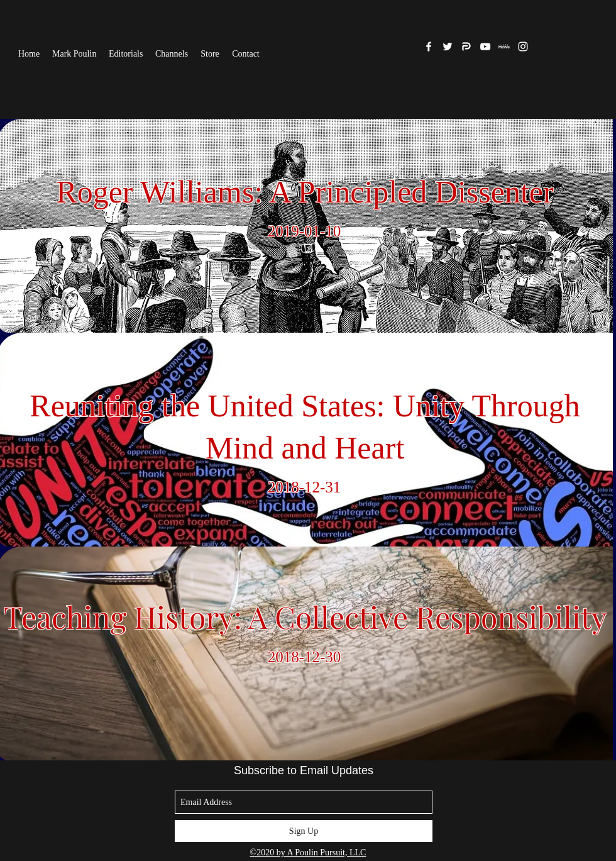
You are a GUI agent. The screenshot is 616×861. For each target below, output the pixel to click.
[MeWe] (504, 47)
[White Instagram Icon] (523, 47)
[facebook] (429, 47)
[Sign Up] (304, 831)
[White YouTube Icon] (485, 47)
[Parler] (466, 47)
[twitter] (448, 47)
